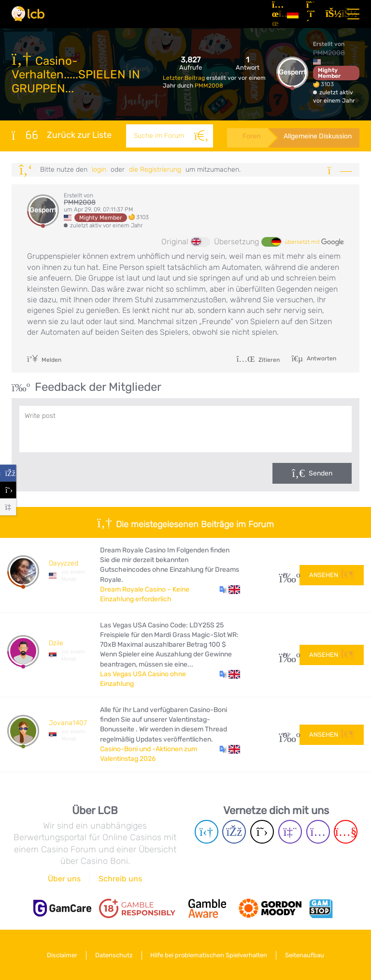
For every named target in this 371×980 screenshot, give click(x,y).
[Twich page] (290, 832)
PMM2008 (209, 86)
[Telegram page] (207, 832)
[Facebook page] (234, 832)
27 (286, 575)
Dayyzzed (64, 563)
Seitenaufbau (305, 955)
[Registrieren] (312, 14)
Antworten (321, 358)
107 (286, 735)
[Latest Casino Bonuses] (28, 14)
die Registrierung (155, 170)
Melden (44, 360)
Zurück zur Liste (62, 135)
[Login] (331, 14)
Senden (321, 473)
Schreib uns (120, 879)
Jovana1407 (68, 723)
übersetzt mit (314, 242)
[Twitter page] (262, 832)
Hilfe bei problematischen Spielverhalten (209, 955)
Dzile (56, 643)
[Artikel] (276, 14)
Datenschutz (114, 955)
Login (99, 170)
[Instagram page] (318, 832)
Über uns (64, 879)
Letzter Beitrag (185, 78)
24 (286, 655)
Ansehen (332, 574)
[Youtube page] (346, 832)
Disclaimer (62, 955)
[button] (230, 590)
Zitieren (258, 360)
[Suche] (201, 136)
